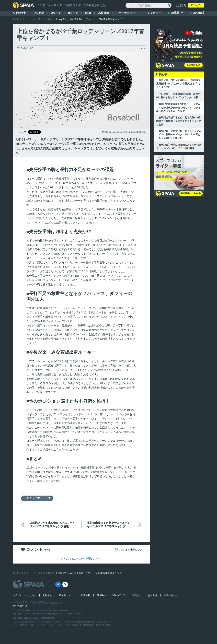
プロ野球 (39, 13)
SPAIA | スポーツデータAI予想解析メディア (44, 614)
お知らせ (153, 595)
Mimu (143, 48)
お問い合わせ (171, 595)
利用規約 (47, 595)
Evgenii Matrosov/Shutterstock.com (129, 132)
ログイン (196, 5)
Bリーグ (73, 13)
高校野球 (104, 13)
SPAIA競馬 (20, 606)
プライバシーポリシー (25, 595)
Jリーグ (56, 13)
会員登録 (181, 5)
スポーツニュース (127, 13)
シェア (22, 132)
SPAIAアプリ (119, 595)
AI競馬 (175, 13)
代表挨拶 (86, 595)
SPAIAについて (66, 595)
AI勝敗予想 (20, 13)
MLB (88, 13)
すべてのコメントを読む (77, 559)
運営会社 (137, 595)
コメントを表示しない (130, 550)
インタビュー (153, 13)
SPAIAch (197, 13)
